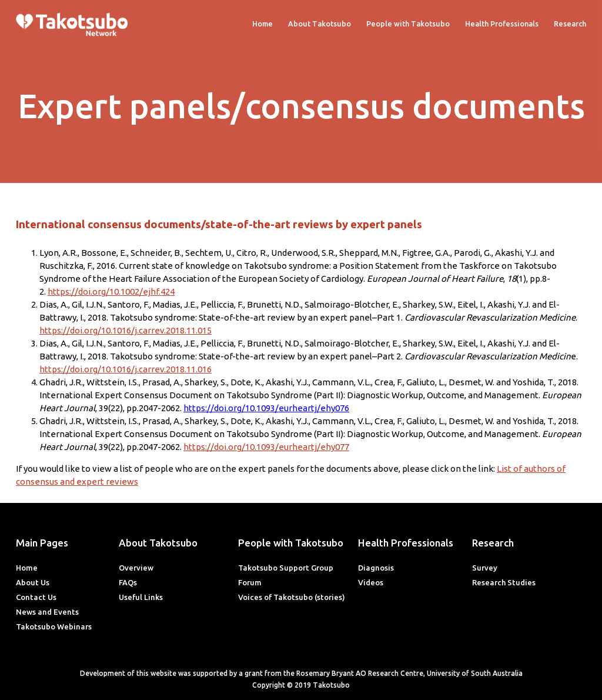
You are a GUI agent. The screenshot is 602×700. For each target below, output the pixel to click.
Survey (485, 568)
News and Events (47, 612)
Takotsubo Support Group (286, 568)
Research (570, 24)
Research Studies (504, 582)
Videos (371, 582)
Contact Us (36, 597)
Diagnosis (376, 568)
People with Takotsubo (408, 24)
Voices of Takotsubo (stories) (292, 597)
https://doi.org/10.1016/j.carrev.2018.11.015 (126, 330)
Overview (136, 568)
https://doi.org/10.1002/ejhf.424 (111, 291)
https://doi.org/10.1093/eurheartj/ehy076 (266, 408)
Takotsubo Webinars (54, 626)
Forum (250, 582)
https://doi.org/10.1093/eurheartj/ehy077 (266, 447)
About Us (33, 582)
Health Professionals (502, 24)
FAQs (128, 582)
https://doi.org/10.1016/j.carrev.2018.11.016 (126, 369)
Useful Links (141, 597)
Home (262, 24)
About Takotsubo (320, 24)
